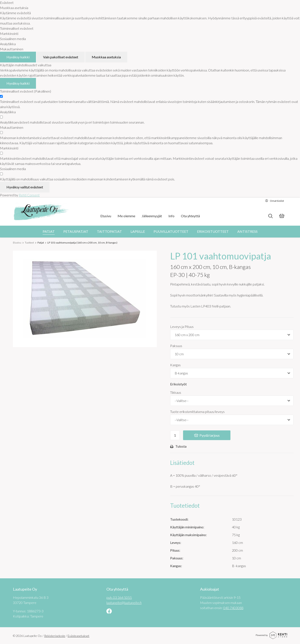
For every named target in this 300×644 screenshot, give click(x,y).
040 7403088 (233, 608)
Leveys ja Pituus (182, 327)
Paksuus (176, 346)
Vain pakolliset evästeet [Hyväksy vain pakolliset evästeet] (61, 57)
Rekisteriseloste (55, 636)
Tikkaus (176, 392)
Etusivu (17, 243)
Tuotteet (29, 243)
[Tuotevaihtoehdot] (232, 335)
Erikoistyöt (178, 384)
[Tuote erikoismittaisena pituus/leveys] (232, 420)
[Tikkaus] (232, 401)
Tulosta (178, 446)
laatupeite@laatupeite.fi (124, 602)
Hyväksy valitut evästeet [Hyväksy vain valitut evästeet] (25, 187)
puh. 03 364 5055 (119, 597)
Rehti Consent (29, 195)
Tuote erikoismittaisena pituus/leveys (197, 412)
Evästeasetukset (78, 636)
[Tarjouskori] (282, 216)
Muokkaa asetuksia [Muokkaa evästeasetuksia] (106, 57)
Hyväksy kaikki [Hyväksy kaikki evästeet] (18, 57)
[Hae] (270, 216)
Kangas (175, 365)
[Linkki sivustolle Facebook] (109, 611)
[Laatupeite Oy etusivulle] (41, 212)
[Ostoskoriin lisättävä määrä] (175, 435)
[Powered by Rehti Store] (271, 637)
